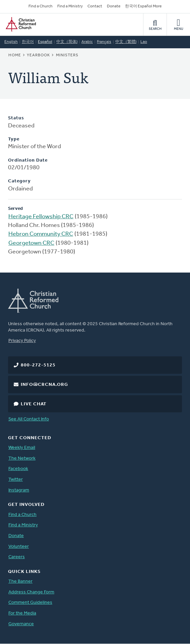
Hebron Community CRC (41, 234)
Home (15, 55)
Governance (21, 624)
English (11, 42)
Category (19, 181)
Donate (114, 6)
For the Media (22, 613)
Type (14, 139)
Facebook (18, 469)
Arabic (87, 42)
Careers (17, 557)
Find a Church (41, 6)
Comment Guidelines (30, 603)
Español (45, 42)
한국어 (28, 42)
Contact (95, 6)
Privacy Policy (22, 341)
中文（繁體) (126, 42)
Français (104, 42)
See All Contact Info (29, 419)
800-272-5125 (38, 365)
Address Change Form (31, 592)
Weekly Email (22, 448)
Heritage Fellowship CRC (41, 217)
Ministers (67, 55)
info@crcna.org (44, 385)
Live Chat (34, 404)
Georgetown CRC (31, 243)
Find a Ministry (70, 6)
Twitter (16, 480)
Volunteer (19, 547)
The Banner (20, 581)
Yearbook (38, 55)
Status (16, 118)
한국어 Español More (143, 6)
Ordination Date (28, 160)
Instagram (19, 490)
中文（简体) (67, 42)
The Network (22, 458)
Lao (144, 42)
